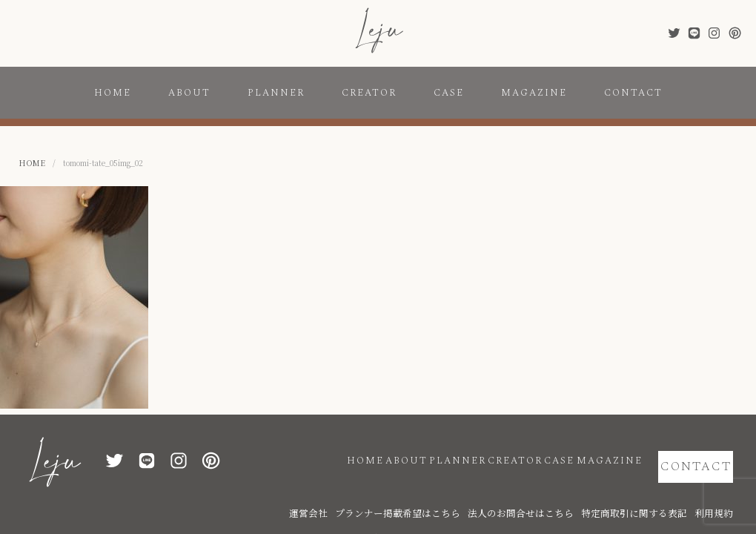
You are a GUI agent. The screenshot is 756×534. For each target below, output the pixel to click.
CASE (449, 93)
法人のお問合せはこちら (566, 491)
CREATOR (369, 93)
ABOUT (189, 93)
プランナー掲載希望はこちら (470, 491)
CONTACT (633, 93)
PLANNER (276, 93)
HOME (113, 93)
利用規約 (718, 491)
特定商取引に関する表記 (655, 491)
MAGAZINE (534, 93)
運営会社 (399, 491)
